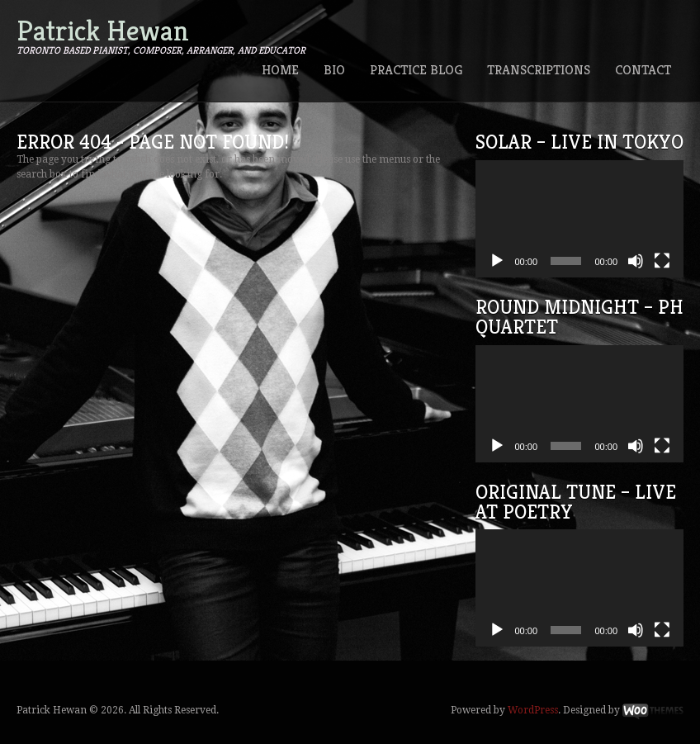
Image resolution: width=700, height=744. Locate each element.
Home (280, 70)
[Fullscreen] (662, 261)
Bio (334, 70)
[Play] (497, 261)
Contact (643, 70)
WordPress (533, 710)
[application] (580, 219)
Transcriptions (539, 70)
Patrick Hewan (103, 31)
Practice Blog (416, 70)
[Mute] (636, 261)
